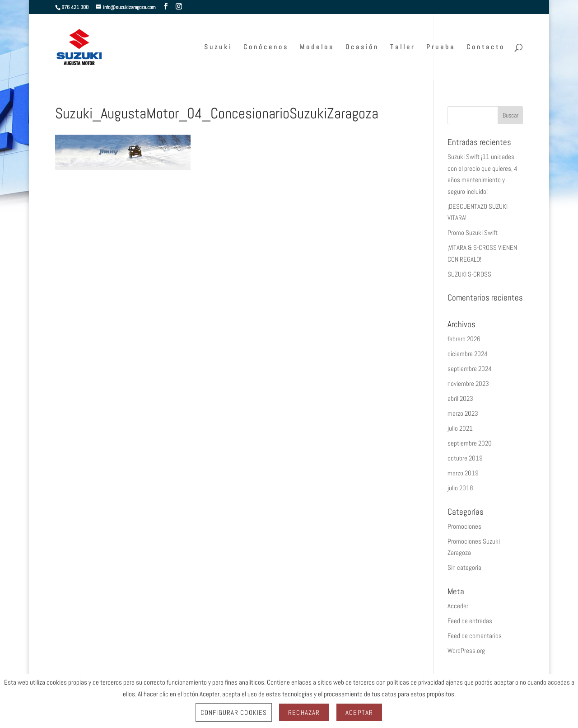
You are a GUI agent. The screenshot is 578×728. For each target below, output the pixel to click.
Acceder (458, 606)
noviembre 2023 (468, 383)
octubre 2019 (465, 458)
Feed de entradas (470, 621)
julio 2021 (460, 428)
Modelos (317, 47)
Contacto (486, 47)
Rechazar (304, 712)
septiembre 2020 (470, 443)
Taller (403, 47)
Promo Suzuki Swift (473, 232)
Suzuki (218, 47)
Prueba (441, 47)
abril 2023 (460, 398)
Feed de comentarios (475, 636)
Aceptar (359, 712)
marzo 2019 (463, 473)
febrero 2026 (464, 339)
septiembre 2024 (470, 369)
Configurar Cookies (234, 712)
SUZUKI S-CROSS (469, 274)
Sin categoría (464, 567)
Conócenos (266, 47)
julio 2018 (460, 488)
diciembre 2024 (468, 354)
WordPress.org (466, 651)
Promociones (464, 526)
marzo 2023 (463, 413)
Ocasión (362, 47)
